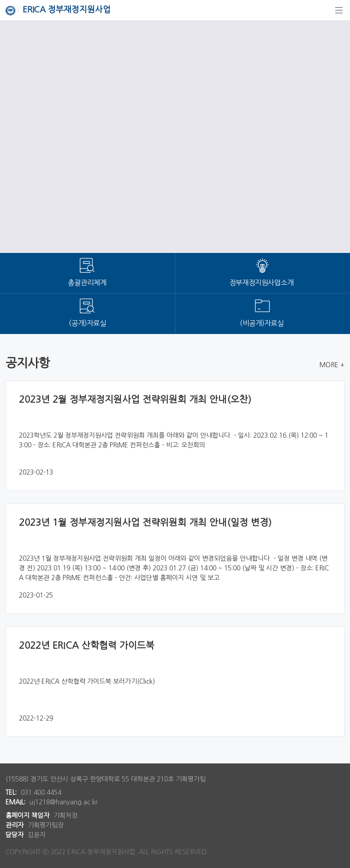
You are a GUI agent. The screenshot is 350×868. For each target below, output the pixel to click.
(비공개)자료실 (263, 323)
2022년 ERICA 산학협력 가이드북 (87, 645)
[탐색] (339, 10)
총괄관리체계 (87, 283)
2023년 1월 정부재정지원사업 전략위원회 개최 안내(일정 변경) (145, 522)
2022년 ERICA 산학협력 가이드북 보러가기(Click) (87, 681)
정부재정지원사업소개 (262, 283)
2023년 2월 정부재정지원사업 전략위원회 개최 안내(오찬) (135, 399)
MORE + (332, 365)
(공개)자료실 (87, 323)
